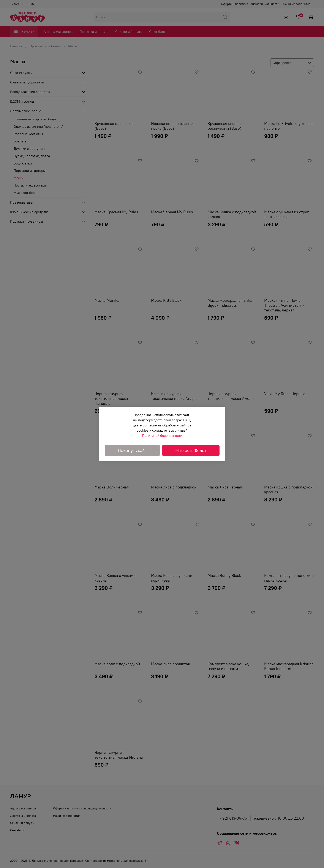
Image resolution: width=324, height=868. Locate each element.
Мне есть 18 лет (191, 450)
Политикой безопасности (162, 436)
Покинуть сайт (132, 450)
